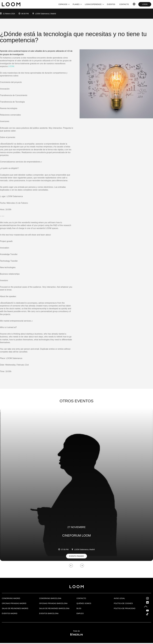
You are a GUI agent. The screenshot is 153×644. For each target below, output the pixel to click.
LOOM (11, 66)
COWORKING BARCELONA (50, 598)
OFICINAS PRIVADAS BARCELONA (53, 603)
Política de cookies (123, 603)
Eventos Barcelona (49, 613)
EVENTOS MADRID (10, 613)
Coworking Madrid (11, 598)
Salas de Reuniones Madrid (15, 608)
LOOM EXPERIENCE (93, 4)
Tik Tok (150, 614)
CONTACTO (124, 4)
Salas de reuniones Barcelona (54, 608)
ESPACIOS (63, 4)
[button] (71, 563)
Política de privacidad (125, 608)
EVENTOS (111, 4)
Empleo (80, 613)
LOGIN (145, 4)
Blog (79, 608)
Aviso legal (119, 598)
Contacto (81, 598)
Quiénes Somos (84, 603)
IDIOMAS (134, 4)
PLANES (76, 4)
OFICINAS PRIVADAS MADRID (14, 603)
